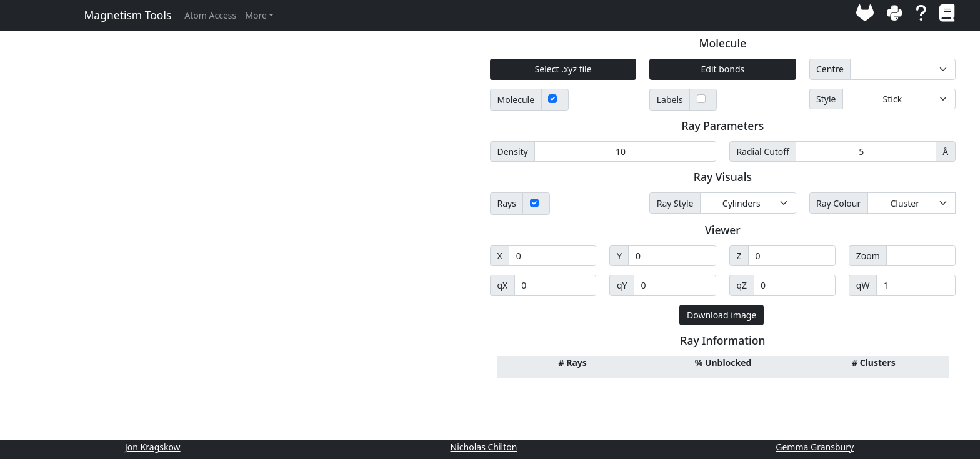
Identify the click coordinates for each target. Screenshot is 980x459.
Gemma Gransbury (815, 447)
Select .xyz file (563, 69)
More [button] (256, 15)
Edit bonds (723, 69)
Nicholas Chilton (484, 447)
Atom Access (210, 15)
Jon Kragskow (153, 447)
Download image (722, 315)
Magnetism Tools (128, 15)
